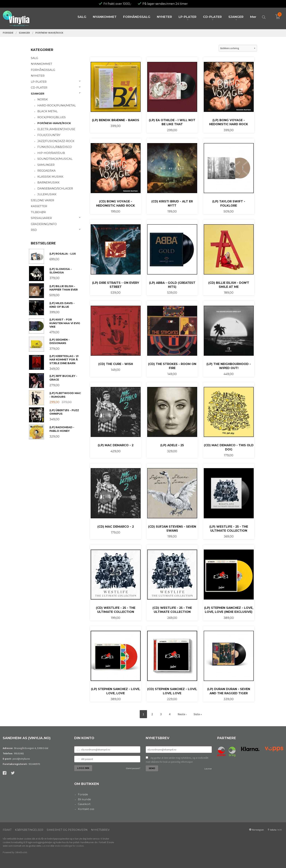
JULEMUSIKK (47, 194)
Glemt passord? (133, 768)
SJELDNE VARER (42, 200)
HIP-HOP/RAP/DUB (51, 153)
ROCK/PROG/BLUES (52, 117)
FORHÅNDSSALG (43, 70)
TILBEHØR (38, 212)
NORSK (43, 99)
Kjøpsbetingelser (29, 830)
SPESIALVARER (41, 218)
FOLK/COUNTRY (49, 135)
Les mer (208, 769)
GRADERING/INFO (44, 224)
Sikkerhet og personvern (67, 830)
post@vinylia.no (21, 759)
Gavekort (84, 804)
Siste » (198, 714)
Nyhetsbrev (100, 830)
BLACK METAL (48, 111)
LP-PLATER (39, 82)
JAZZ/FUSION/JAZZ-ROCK (56, 141)
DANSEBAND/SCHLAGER (55, 188)
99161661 (19, 753)
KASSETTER (39, 206)
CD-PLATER (39, 88)
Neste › (182, 714)
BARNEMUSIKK (48, 182)
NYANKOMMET (41, 64)
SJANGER (38, 94)
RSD (34, 230)
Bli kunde (84, 799)
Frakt (7, 830)
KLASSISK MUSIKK (50, 177)
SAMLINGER (46, 165)
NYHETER (38, 76)
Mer (253, 17)
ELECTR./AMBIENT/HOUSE (56, 129)
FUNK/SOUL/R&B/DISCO (55, 147)
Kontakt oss (86, 809)
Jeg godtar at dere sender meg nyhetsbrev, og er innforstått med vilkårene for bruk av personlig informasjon (177, 760)
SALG (34, 58)
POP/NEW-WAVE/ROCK (54, 123)
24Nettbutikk (21, 852)
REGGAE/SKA (47, 171)
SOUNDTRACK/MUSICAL (55, 159)
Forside (83, 794)
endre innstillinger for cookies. (70, 846)
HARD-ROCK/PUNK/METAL (57, 105)
